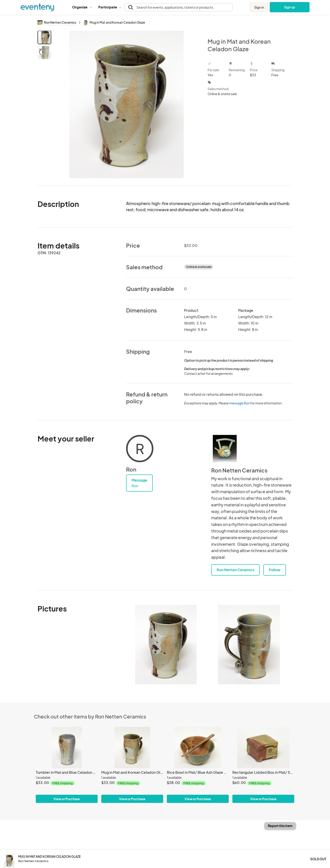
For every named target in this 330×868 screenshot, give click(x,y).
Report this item (280, 826)
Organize (82, 7)
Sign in (259, 7)
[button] (82, 7)
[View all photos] (126, 104)
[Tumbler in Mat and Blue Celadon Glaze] (67, 747)
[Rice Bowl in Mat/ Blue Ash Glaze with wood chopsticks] (198, 747)
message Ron (239, 403)
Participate (110, 7)
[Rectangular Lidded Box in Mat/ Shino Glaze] (263, 747)
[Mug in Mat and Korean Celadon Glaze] (132, 747)
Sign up (290, 7)
